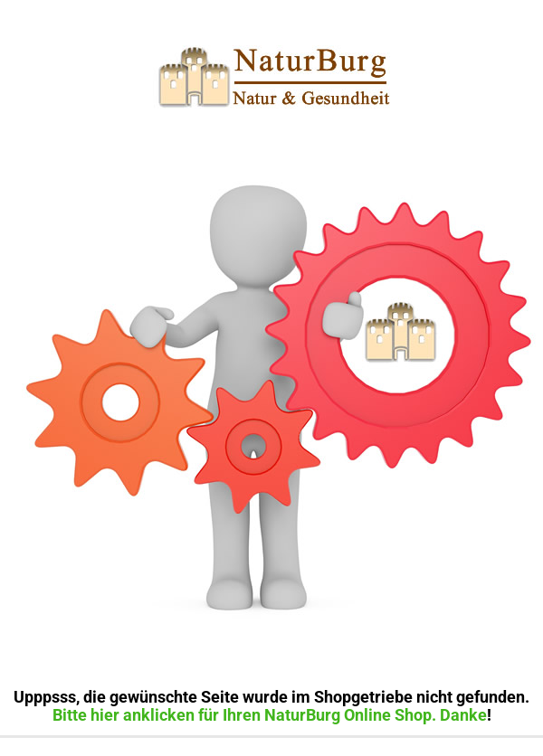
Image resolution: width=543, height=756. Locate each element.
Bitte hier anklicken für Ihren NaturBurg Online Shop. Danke (270, 715)
